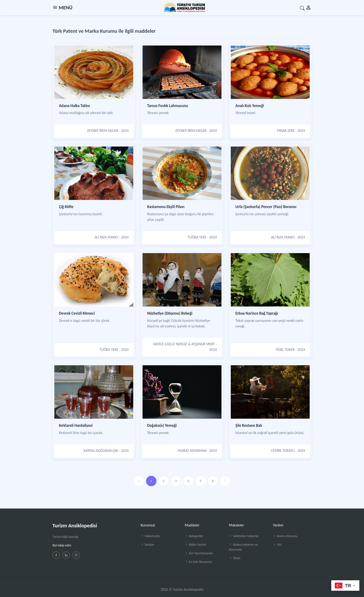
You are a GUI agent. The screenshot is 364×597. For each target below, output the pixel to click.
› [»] (225, 481)
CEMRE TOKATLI (283, 451)
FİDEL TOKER (285, 350)
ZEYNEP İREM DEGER (103, 131)
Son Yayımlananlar (199, 553)
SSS (277, 545)
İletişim (147, 545)
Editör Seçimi (195, 545)
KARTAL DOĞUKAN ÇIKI (101, 451)
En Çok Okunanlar (198, 562)
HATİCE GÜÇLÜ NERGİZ (170, 344)
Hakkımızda (150, 536)
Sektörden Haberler (244, 536)
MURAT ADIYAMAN (192, 451)
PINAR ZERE (286, 131)
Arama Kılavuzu (285, 536)
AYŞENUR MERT (203, 344)
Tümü (235, 558)
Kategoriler (194, 536)
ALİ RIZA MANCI (106, 237)
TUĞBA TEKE (197, 237)
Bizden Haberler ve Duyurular (243, 547)
